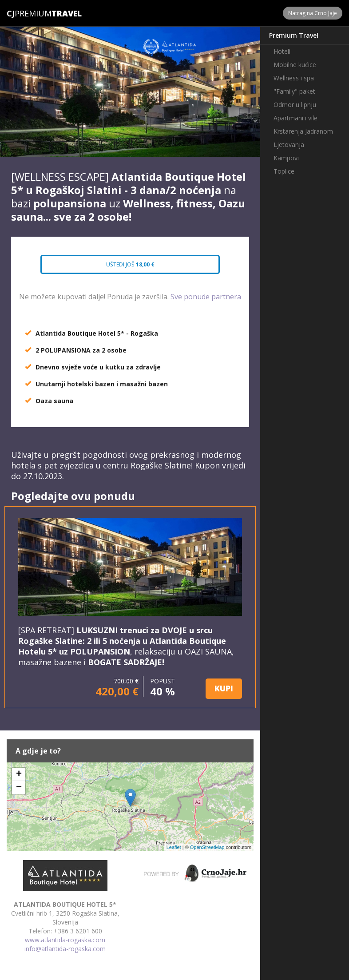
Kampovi (286, 158)
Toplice (284, 171)
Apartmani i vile (295, 118)
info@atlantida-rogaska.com (65, 949)
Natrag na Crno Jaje (313, 13)
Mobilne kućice (295, 65)
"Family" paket (294, 91)
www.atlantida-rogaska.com (65, 940)
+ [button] (19, 774)
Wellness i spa (294, 78)
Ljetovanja (289, 145)
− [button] (19, 788)
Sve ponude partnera (206, 297)
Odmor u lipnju (295, 105)
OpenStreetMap (207, 847)
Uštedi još (130, 264)
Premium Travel (294, 35)
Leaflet (174, 847)
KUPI (224, 688)
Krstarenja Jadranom (303, 131)
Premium (29, 13)
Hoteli (282, 51)
